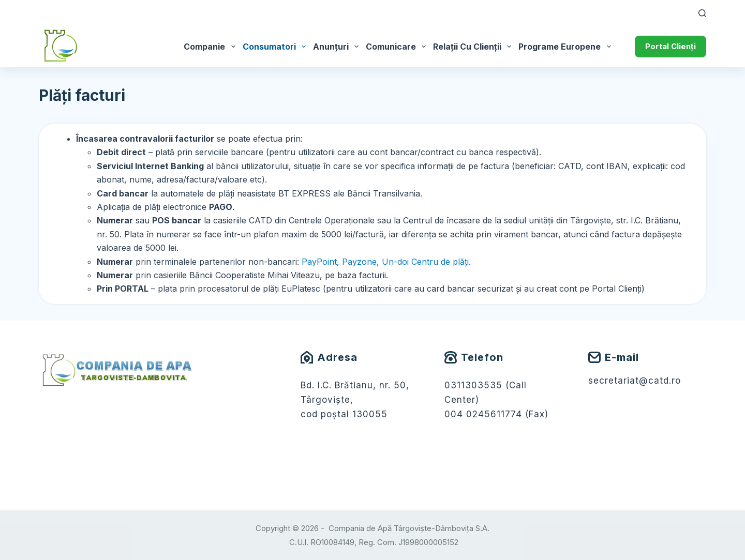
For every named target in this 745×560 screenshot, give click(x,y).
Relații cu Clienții (474, 47)
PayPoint (319, 262)
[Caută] (702, 13)
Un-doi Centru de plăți (425, 262)
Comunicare (398, 47)
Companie (211, 47)
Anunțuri (338, 47)
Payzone (359, 262)
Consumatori (276, 47)
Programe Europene (566, 47)
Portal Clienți (671, 46)
